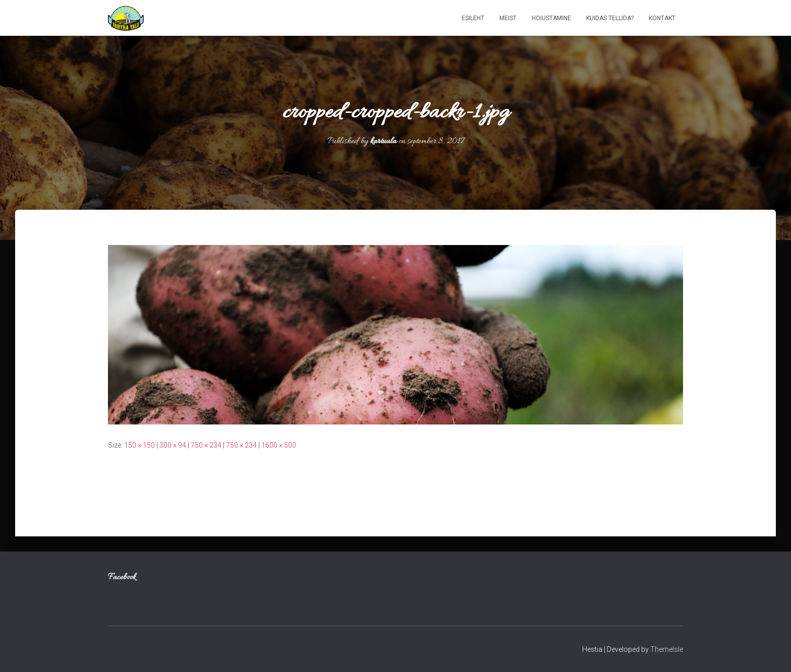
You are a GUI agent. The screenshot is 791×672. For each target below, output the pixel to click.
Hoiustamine (551, 18)
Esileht (473, 18)
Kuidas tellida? (610, 18)
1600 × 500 (279, 445)
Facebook (122, 578)
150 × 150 (139, 445)
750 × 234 (206, 445)
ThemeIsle (667, 649)
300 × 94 (173, 445)
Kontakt (662, 18)
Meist (508, 18)
